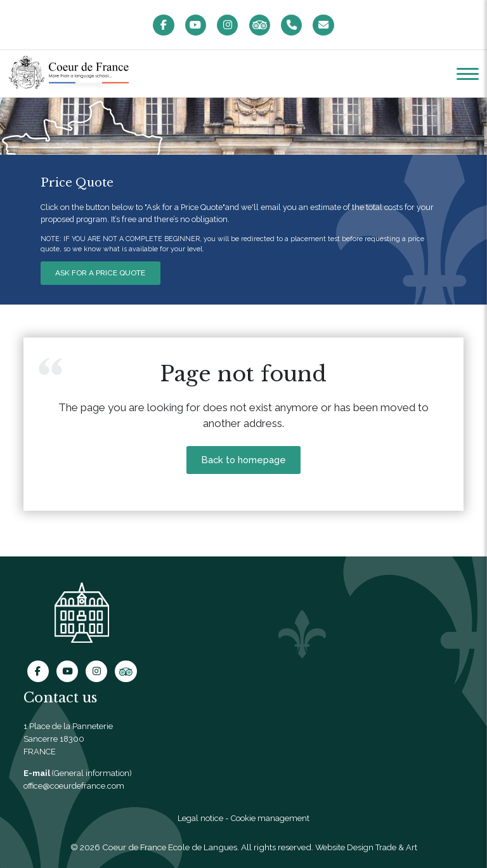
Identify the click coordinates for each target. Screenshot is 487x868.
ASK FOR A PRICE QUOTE (102, 274)
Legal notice (199, 819)
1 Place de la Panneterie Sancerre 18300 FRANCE (68, 739)
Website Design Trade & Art (366, 848)
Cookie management (271, 819)
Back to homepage (243, 463)
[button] (468, 75)
